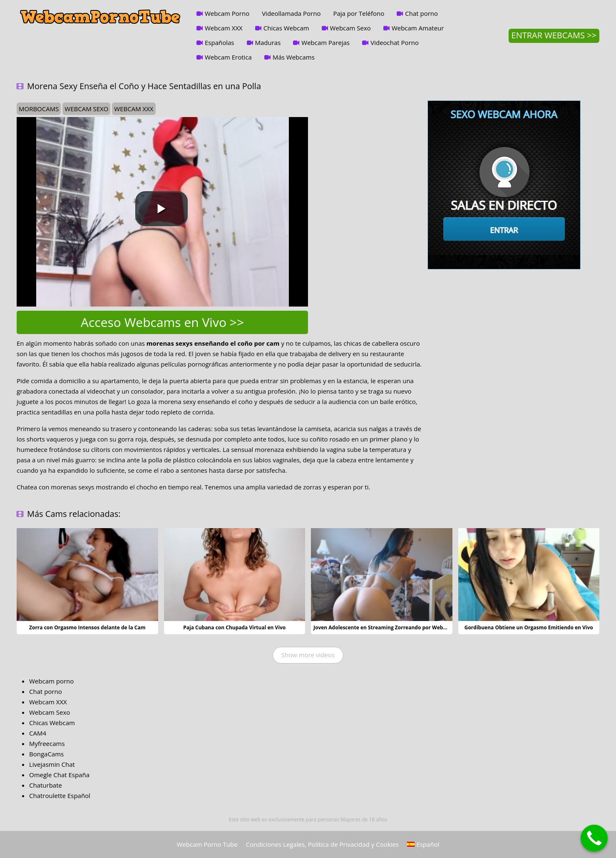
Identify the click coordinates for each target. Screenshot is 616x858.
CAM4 (38, 733)
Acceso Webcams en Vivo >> (162, 322)
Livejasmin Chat (52, 764)
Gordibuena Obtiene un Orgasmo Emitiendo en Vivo (529, 627)
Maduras (268, 42)
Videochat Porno (395, 42)
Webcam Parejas (325, 42)
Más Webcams (294, 57)
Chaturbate (46, 785)
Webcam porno (51, 681)
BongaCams (46, 754)
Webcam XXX (224, 28)
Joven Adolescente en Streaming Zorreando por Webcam (384, 627)
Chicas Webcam (286, 28)
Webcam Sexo (350, 28)
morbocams (39, 109)
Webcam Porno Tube (207, 844)
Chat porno (421, 13)
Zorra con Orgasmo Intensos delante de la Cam (87, 627)
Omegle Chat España (59, 775)
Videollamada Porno (291, 13)
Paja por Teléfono (359, 13)
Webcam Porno (227, 13)
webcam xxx (134, 109)
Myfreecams (47, 743)
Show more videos (308, 655)
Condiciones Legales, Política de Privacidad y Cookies (322, 844)
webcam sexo (86, 109)
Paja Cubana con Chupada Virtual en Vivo (234, 627)
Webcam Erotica (228, 57)
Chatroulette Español (60, 796)
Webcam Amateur (418, 28)
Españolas (220, 42)
